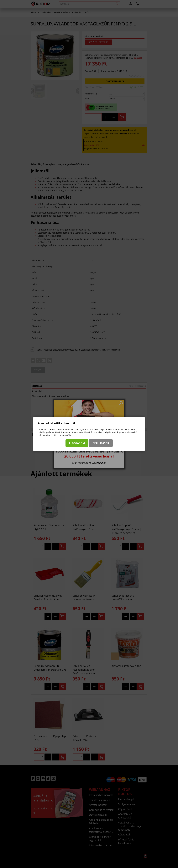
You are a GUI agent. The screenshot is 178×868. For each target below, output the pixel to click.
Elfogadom (77, 443)
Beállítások (101, 443)
